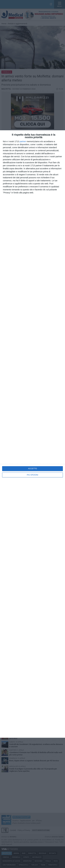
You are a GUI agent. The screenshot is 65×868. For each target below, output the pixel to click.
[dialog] (32, 434)
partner (23, 141)
